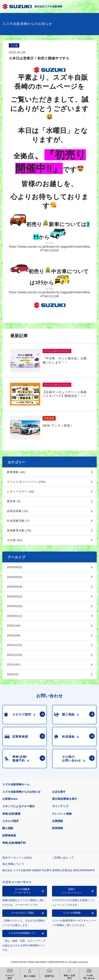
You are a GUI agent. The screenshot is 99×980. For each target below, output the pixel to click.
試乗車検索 (9, 835)
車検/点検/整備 (11, 814)
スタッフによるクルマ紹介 (19, 806)
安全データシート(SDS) (17, 858)
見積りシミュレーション (72, 891)
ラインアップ (60, 806)
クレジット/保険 (62, 814)
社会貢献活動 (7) (18, 521)
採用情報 (57, 828)
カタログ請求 (10, 821)
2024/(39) (14, 635)
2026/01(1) (15, 616)
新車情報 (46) (16, 472)
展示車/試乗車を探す (65, 799)
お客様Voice (10, 799)
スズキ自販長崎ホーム (16, 784)
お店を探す (59, 792)
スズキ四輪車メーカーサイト (22, 891)
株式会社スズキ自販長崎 (48, 6)
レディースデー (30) (21, 492)
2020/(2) (13, 674)
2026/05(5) (15, 577)
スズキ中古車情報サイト (22, 933)
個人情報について (13, 864)
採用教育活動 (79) (19, 531)
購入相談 (8, 828)
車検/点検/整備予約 (14, 843)
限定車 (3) (14, 501)
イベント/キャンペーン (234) (26, 482)
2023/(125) (15, 645)
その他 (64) (15, 540)
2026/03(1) (15, 596)
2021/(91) (14, 664)
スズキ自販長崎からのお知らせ (21, 792)
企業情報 (57, 821)
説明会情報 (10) (18, 511)
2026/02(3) (15, 606)
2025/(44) (14, 626)
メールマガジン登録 (22, 913)
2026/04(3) (15, 587)
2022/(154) (15, 655)
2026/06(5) (15, 567)
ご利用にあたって (63, 858)
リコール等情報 (72, 913)
